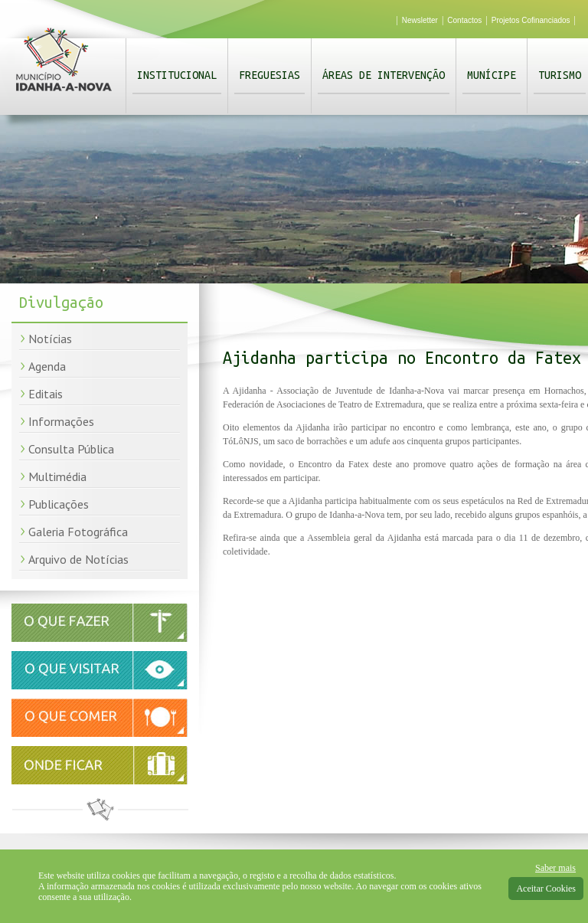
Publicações (59, 504)
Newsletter (420, 20)
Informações (61, 421)
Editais (46, 394)
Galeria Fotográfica (78, 532)
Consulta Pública (71, 449)
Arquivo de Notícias (78, 559)
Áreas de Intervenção (384, 75)
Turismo (560, 75)
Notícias (50, 339)
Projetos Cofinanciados (531, 20)
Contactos (464, 20)
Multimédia (57, 476)
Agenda (47, 366)
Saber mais (555, 868)
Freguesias (269, 75)
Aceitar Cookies (546, 889)
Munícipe (492, 75)
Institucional (177, 75)
